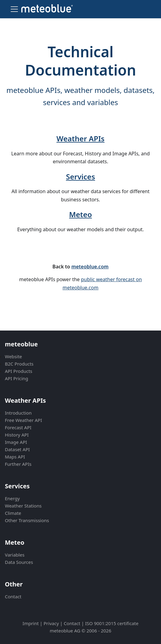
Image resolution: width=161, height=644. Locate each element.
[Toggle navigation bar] (14, 9)
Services (81, 177)
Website (13, 356)
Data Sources (19, 562)
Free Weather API (23, 420)
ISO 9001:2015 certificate (112, 623)
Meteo (80, 214)
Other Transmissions (27, 520)
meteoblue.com (90, 267)
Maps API (15, 457)
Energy (12, 498)
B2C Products (19, 364)
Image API (16, 442)
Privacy (51, 623)
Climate (13, 513)
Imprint (31, 623)
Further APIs (18, 464)
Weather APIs (81, 138)
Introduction (18, 413)
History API (17, 435)
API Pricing (16, 378)
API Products (19, 371)
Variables (15, 555)
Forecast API (18, 427)
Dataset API (17, 449)
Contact (13, 596)
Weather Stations (23, 506)
